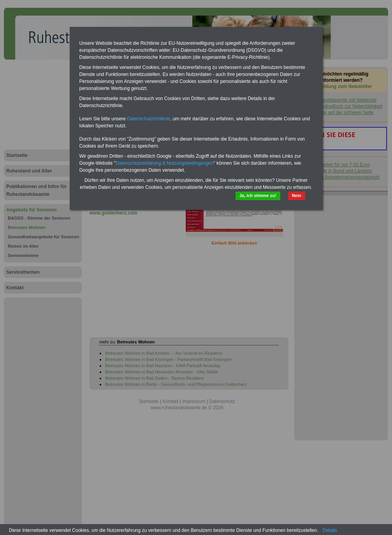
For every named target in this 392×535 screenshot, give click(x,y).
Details (330, 530)
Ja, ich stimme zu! (258, 195)
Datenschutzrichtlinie (149, 119)
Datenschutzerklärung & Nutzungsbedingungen (165, 163)
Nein (297, 195)
